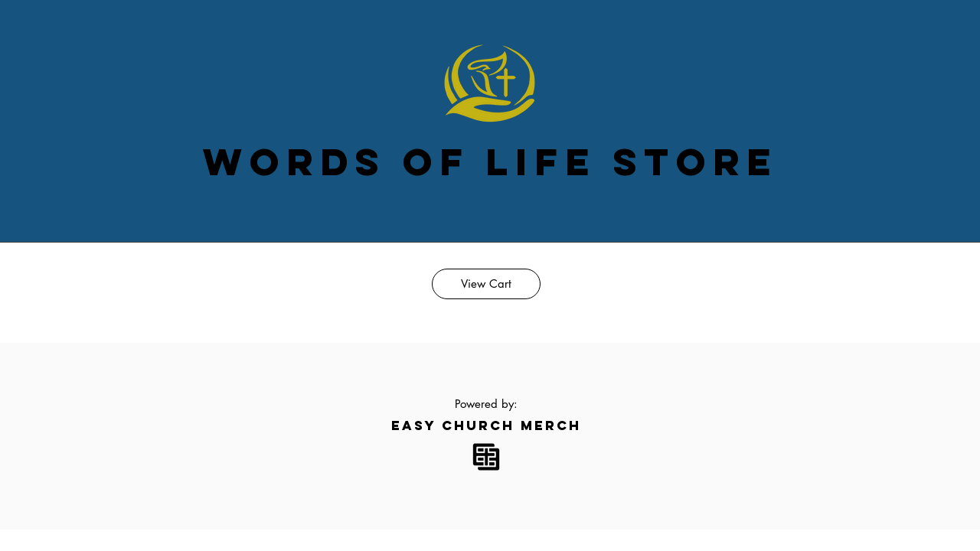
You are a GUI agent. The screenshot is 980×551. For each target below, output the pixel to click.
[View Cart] (486, 284)
